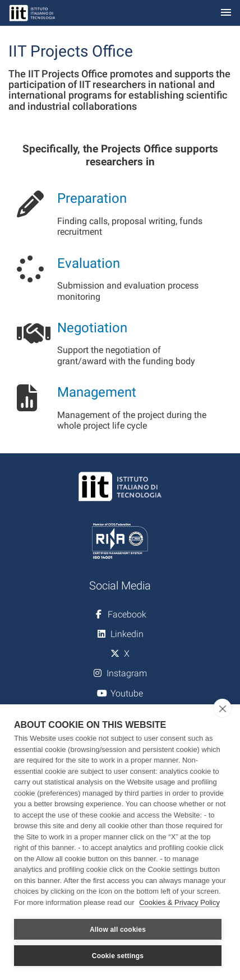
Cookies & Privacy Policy (179, 902)
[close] (222, 708)
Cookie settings (118, 956)
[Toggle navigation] (226, 13)
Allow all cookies (118, 930)
